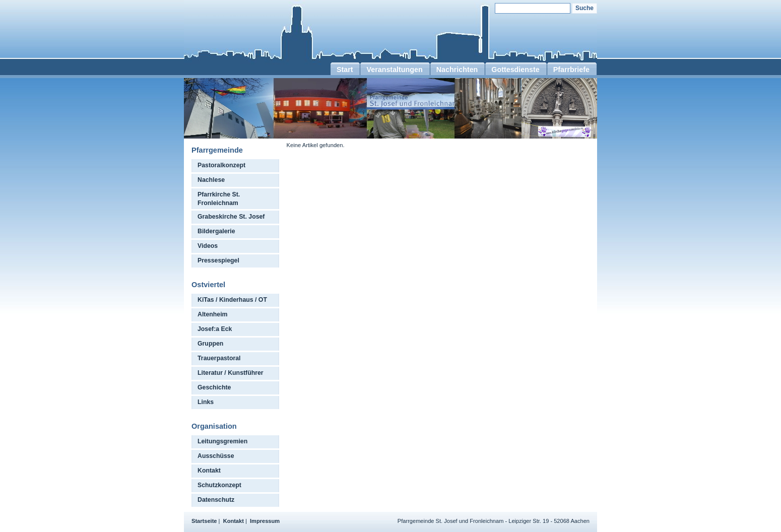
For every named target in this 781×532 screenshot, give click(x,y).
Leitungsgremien (222, 441)
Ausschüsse (216, 456)
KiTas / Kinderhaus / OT (232, 300)
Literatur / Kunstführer (231, 373)
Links (206, 402)
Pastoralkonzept (221, 165)
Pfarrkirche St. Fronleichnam (219, 199)
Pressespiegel (218, 260)
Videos (208, 246)
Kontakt (209, 471)
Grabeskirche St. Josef (231, 217)
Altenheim (213, 314)
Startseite (204, 521)
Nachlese (211, 180)
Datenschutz (216, 500)
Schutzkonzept (219, 485)
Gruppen (210, 344)
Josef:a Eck (215, 329)
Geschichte (214, 387)
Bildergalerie (216, 231)
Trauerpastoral (219, 358)
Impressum (265, 521)
